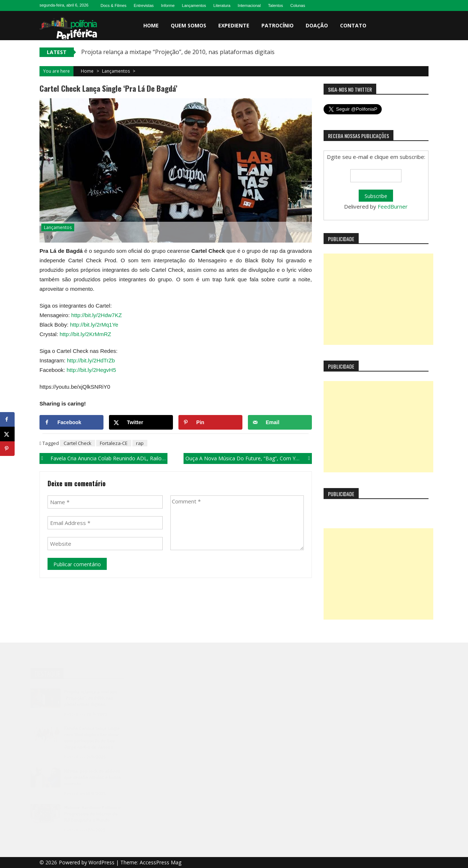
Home (151, 25)
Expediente (234, 25)
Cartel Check (78, 443)
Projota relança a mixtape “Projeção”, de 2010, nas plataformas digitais (178, 52)
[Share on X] (141, 422)
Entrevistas (144, 5)
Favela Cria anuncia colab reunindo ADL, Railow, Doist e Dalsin (109, 458)
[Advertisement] (378, 299)
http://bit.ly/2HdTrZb (91, 360)
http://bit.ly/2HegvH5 (91, 370)
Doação (317, 25)
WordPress (102, 862)
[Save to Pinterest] (210, 422)
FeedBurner (393, 206)
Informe (168, 5)
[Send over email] (280, 422)
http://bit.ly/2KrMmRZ (85, 334)
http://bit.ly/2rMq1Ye (94, 325)
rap (140, 443)
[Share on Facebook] (71, 422)
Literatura (222, 5)
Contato (353, 25)
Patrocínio (278, 25)
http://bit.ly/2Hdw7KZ (97, 315)
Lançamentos (194, 5)
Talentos (275, 5)
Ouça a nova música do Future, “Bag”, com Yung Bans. (248, 458)
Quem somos (188, 25)
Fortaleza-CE (114, 443)
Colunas (298, 5)
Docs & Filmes (114, 5)
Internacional (249, 5)
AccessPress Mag (161, 862)
